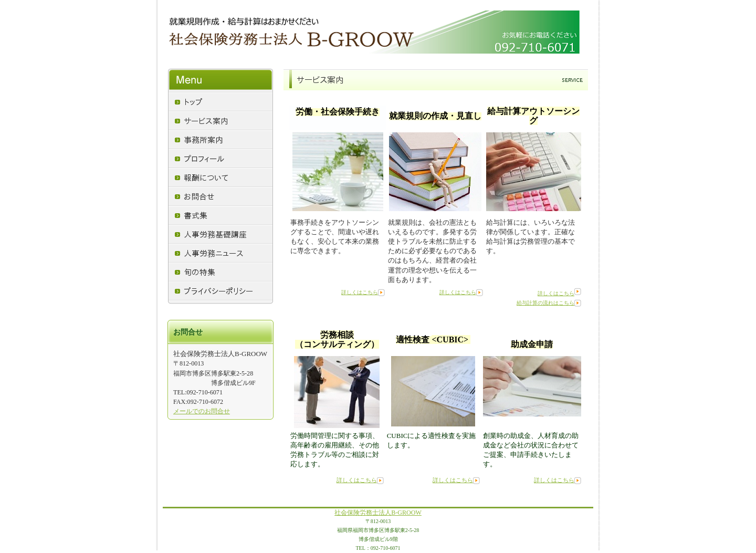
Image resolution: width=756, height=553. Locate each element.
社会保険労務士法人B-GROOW (378, 513)
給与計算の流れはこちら (545, 303)
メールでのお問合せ (202, 411)
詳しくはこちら (360, 292)
